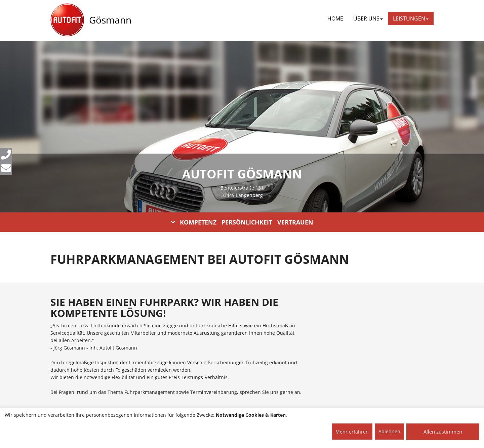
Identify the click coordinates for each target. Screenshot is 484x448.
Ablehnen (389, 431)
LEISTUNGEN (411, 18)
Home (335, 18)
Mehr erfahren (352, 432)
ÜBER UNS (368, 18)
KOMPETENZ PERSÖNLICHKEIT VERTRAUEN (242, 222)
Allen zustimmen (443, 432)
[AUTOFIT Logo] (67, 20)
